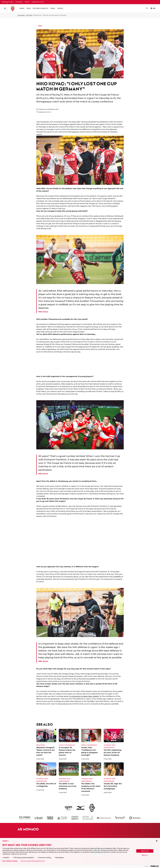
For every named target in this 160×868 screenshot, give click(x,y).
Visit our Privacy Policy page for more (33, 861)
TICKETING (19, 2)
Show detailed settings (10, 861)
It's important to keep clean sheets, (84, 696)
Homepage (21, 15)
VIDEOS (60, 8)
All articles (29, 15)
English (6, 841)
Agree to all (145, 851)
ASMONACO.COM (7, 2)
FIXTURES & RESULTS (40, 8)
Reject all (145, 855)
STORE (27, 2)
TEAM (29, 8)
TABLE (53, 8)
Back (39, 26)
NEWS (22, 8)
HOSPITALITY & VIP (38, 2)
